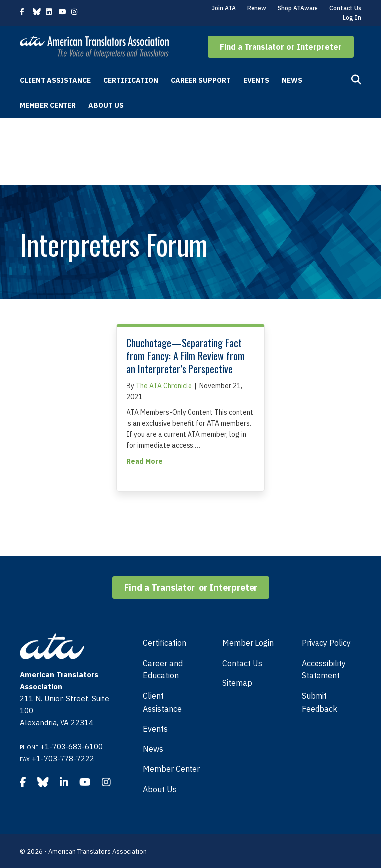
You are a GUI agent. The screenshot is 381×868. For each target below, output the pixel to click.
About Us (106, 105)
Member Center (48, 105)
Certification (131, 80)
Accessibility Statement (324, 669)
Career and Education (163, 669)
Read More (145, 461)
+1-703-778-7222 (63, 759)
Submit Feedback (319, 702)
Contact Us (345, 8)
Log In (352, 18)
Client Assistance (55, 80)
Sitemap (237, 683)
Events (256, 80)
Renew (257, 8)
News (292, 80)
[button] (281, 47)
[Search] (356, 80)
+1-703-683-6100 (71, 747)
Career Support (201, 80)
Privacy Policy (326, 643)
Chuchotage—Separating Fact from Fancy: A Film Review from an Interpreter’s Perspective (186, 356)
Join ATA (224, 8)
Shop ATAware (298, 8)
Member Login (248, 643)
